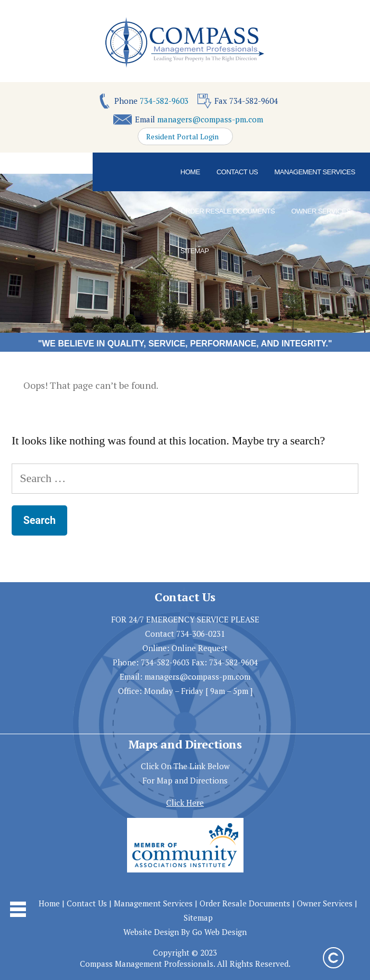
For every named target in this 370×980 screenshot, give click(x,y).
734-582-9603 (164, 101)
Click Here (185, 803)
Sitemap (195, 251)
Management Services (315, 172)
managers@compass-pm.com (210, 119)
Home (190, 172)
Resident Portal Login (182, 137)
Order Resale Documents (228, 211)
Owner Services (321, 211)
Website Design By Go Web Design (185, 932)
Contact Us (237, 172)
